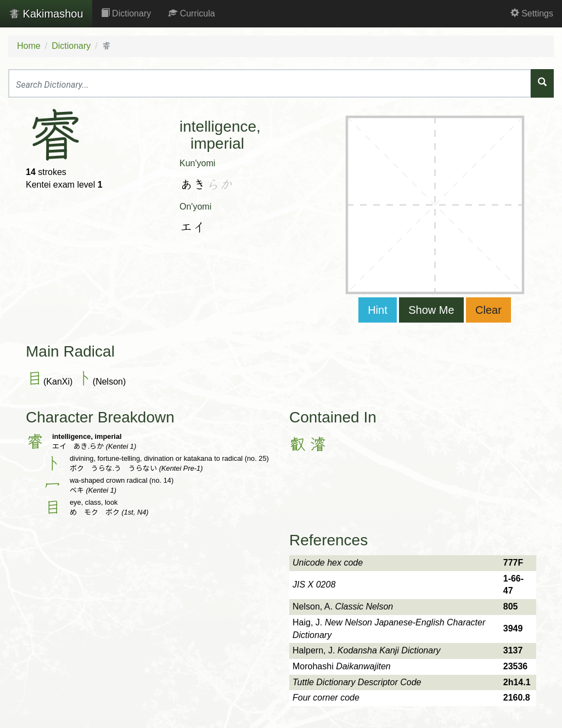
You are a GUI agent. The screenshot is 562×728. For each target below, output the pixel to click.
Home (29, 46)
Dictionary (126, 13)
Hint (378, 310)
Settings (532, 13)
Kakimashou (46, 14)
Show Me (431, 310)
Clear (488, 310)
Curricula (192, 13)
